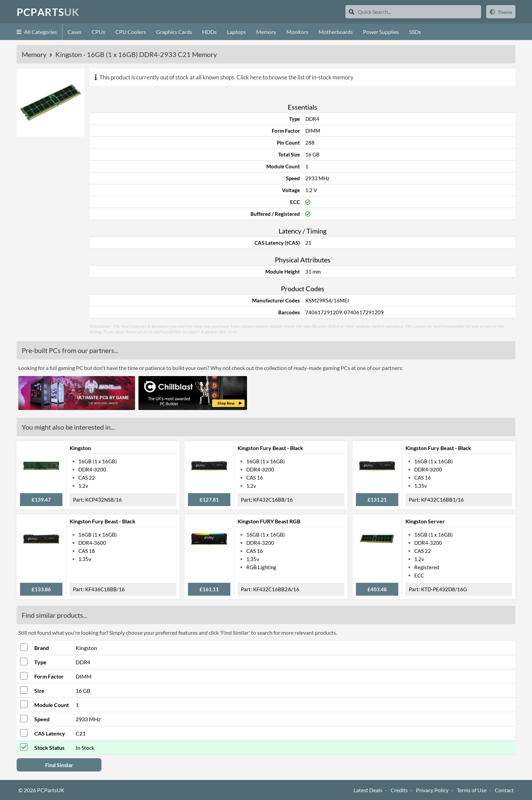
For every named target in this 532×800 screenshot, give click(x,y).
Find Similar (59, 765)
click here (227, 332)
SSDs (415, 32)
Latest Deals (368, 790)
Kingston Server (425, 521)
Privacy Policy (432, 790)
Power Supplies (381, 32)
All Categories (37, 32)
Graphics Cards (174, 32)
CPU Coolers (131, 32)
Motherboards (336, 32)
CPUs (98, 32)
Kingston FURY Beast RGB (269, 521)
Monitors (297, 32)
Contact (504, 790)
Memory (266, 32)
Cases (74, 32)
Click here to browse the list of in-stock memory (295, 77)
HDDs (210, 32)
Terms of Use (472, 790)
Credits (399, 790)
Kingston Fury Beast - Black (270, 448)
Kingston (80, 448)
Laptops (236, 32)
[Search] (351, 12)
